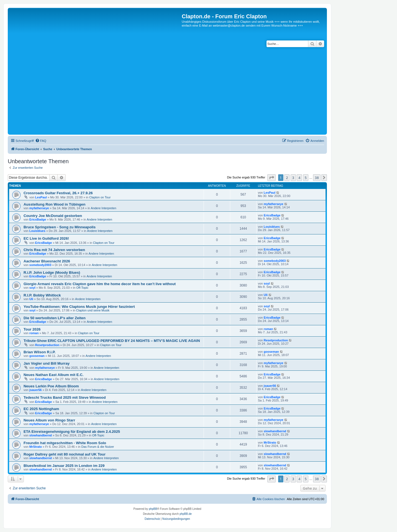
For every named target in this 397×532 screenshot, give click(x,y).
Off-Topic (82, 288)
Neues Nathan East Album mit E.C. (53, 375)
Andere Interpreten (104, 208)
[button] (272, 178)
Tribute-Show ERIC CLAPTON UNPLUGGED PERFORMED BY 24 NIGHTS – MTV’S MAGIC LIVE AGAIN (112, 341)
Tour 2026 (32, 329)
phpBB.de (186, 514)
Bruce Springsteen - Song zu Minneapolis (60, 227)
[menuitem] (41, 141)
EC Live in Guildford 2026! (46, 238)
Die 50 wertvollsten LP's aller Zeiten (55, 318)
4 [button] (299, 178)
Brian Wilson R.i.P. (39, 352)
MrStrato (36, 447)
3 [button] (293, 178)
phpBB (153, 509)
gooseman (37, 356)
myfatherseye (39, 208)
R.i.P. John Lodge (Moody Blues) (52, 273)
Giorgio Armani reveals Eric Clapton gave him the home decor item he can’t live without (100, 284)
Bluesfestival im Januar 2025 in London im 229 (64, 466)
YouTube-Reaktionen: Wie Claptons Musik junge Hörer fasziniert (79, 307)
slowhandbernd (41, 435)
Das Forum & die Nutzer (98, 447)
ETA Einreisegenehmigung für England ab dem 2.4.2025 (72, 432)
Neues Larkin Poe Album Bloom (51, 386)
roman (34, 333)
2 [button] (287, 178)
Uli (31, 299)
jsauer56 (36, 390)
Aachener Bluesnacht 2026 (47, 261)
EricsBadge (38, 219)
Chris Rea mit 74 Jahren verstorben (54, 250)
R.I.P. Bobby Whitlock (42, 295)
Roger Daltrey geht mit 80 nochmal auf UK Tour (65, 454)
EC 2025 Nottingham (41, 409)
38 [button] (317, 178)
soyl (32, 288)
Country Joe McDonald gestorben (53, 216)
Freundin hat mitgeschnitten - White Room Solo (65, 443)
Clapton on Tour (100, 197)
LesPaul (41, 197)
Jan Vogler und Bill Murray (47, 363)
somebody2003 (40, 265)
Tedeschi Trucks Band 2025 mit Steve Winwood (65, 397)
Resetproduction (47, 345)
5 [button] (306, 178)
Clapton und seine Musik (93, 310)
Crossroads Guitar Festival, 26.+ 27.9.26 (58, 193)
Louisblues (37, 231)
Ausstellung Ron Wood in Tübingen (54, 204)
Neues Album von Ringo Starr (49, 420)
